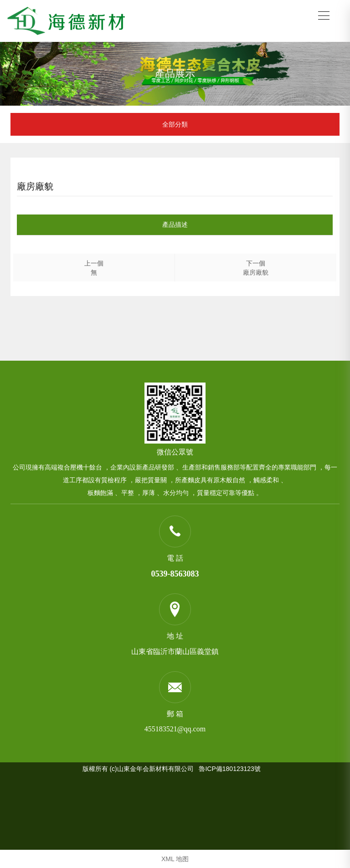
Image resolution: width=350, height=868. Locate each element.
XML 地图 (175, 859)
